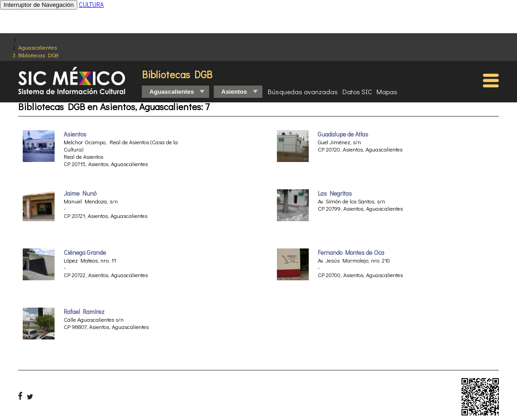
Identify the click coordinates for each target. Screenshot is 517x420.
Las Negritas (335, 193)
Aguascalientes (38, 47)
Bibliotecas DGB (38, 55)
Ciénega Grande (85, 253)
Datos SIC (357, 91)
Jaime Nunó (80, 193)
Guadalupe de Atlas (343, 134)
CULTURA (91, 4)
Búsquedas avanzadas (303, 91)
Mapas (387, 91)
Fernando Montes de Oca (351, 253)
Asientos (75, 134)
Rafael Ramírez (84, 312)
